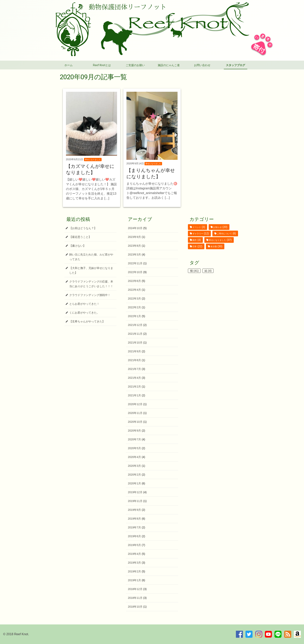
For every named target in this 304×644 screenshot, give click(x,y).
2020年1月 (134, 483)
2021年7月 (134, 369)
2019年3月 (134, 563)
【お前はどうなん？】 (83, 228)
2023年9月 (134, 237)
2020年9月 (134, 431)
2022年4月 (134, 290)
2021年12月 (135, 325)
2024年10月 (135, 228)
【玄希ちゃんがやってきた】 (87, 321)
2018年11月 (135, 598)
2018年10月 (135, 607)
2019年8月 (134, 519)
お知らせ (217, 227)
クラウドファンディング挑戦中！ (90, 295)
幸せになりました (217, 240)
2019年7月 (134, 527)
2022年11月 (135, 263)
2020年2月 (134, 475)
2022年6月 (134, 281)
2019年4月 (134, 554)
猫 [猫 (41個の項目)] (194, 271)
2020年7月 (134, 439)
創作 (195, 240)
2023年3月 (134, 255)
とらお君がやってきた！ (84, 304)
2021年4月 (134, 378)
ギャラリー (198, 234)
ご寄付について (224, 234)
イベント (197, 227)
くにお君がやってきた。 (84, 313)
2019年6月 (134, 536)
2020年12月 (135, 404)
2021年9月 (134, 351)
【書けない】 (78, 246)
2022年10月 (135, 272)
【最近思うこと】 (80, 237)
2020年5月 (134, 448)
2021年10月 (135, 343)
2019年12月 (135, 492)
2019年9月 (134, 510)
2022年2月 (134, 307)
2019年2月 (134, 571)
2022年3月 (134, 299)
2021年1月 (134, 395)
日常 (195, 246)
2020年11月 (135, 413)
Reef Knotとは (102, 65)
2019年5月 (134, 545)
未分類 (214, 246)
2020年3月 (134, 466)
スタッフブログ (235, 65)
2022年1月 (134, 316)
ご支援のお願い (135, 65)
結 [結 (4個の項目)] (208, 271)
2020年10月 (135, 422)
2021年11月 (135, 334)
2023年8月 (134, 246)
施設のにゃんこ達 (169, 65)
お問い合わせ (202, 65)
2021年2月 (134, 387)
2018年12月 (135, 589)
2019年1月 (134, 580)
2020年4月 (134, 457)
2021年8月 (134, 360)
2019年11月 (135, 501)
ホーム (69, 65)
